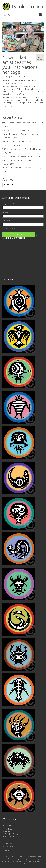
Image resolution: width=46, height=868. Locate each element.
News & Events (11, 846)
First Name (6, 212)
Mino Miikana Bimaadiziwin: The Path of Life (21, 149)
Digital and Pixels (11, 834)
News (20, 77)
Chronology (10, 844)
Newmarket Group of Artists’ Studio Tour (20, 142)
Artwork (8, 825)
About (7, 840)
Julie (7, 77)
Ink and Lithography (12, 832)
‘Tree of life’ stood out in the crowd (18, 168)
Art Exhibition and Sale (13, 130)
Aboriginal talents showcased (16, 156)
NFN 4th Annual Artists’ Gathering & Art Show (21, 134)
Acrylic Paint (10, 829)
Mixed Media (10, 836)
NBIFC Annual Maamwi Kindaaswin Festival (20, 123)
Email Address (8, 204)
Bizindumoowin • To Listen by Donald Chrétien (22, 160)
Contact (8, 850)
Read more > (7, 106)
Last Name (6, 221)
